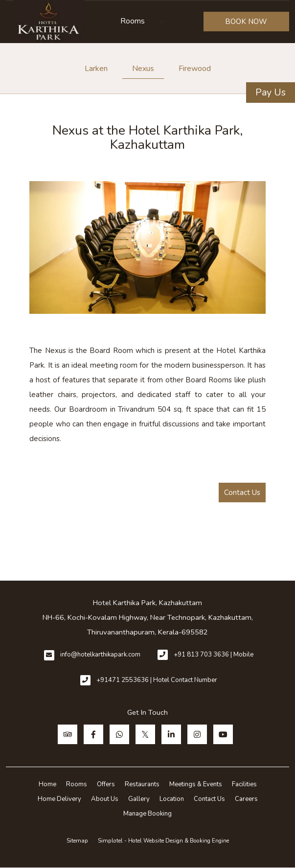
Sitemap (77, 841)
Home (47, 784)
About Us (105, 799)
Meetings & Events (196, 784)
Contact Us (242, 493)
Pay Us (271, 92)
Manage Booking (147, 814)
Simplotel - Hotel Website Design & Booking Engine (163, 841)
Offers (106, 784)
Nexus (143, 69)
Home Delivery (59, 799)
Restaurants (142, 784)
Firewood (195, 69)
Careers (246, 799)
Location (172, 799)
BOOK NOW (246, 22)
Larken (96, 69)
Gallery (139, 799)
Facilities (244, 784)
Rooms (133, 21)
